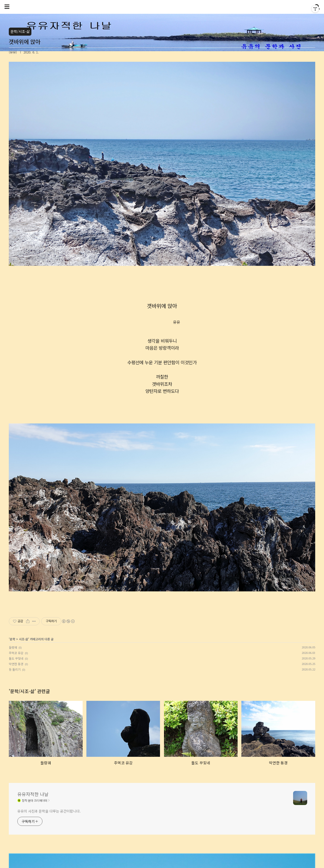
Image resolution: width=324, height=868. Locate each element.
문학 (13, 639)
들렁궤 (13, 647)
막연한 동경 (16, 664)
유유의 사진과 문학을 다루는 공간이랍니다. (49, 811)
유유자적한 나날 (33, 794)
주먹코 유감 (16, 653)
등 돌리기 (15, 669)
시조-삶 (23, 639)
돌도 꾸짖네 (16, 658)
